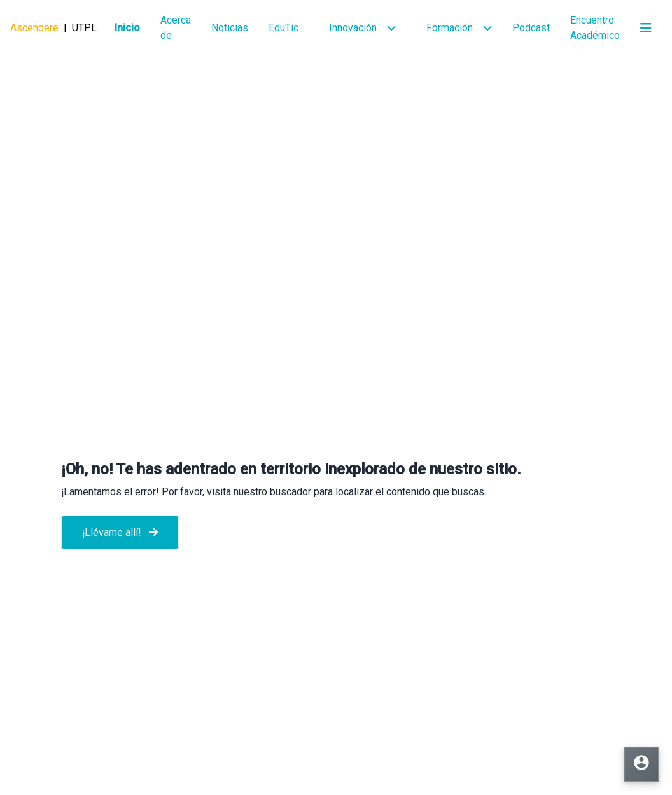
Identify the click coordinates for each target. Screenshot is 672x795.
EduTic (283, 28)
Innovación (353, 28)
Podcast (531, 28)
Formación (450, 28)
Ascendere (34, 28)
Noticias (230, 28)
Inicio (127, 28)
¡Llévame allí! (120, 532)
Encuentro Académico (595, 28)
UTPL (84, 28)
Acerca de (176, 28)
